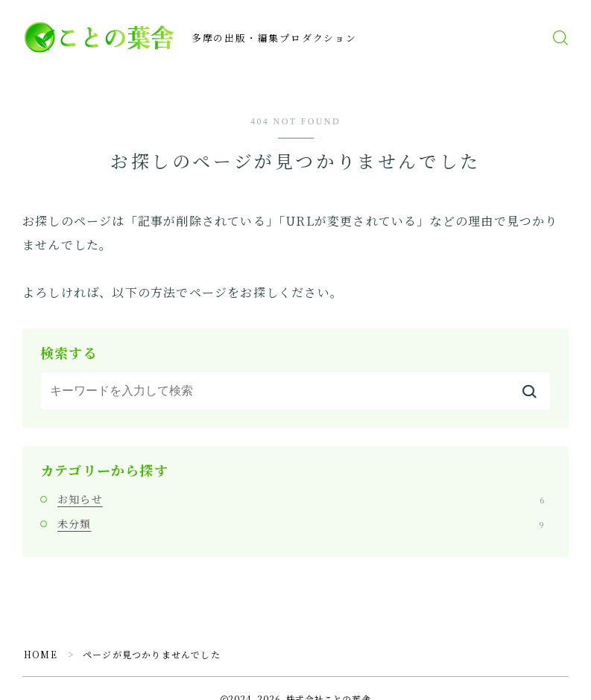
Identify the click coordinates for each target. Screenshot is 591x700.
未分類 (301, 524)
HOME (41, 654)
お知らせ (301, 499)
